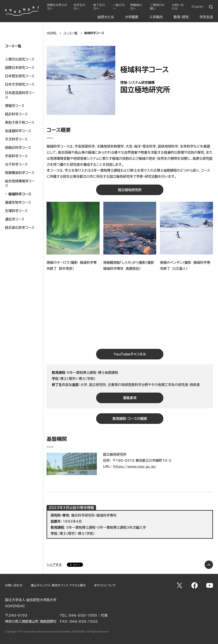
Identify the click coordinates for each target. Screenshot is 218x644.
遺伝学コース (15, 219)
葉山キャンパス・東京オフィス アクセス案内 (58, 585)
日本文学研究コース (20, 84)
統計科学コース (16, 114)
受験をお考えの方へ (57, 7)
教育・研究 (181, 17)
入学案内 (156, 17)
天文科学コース (16, 139)
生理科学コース (16, 211)
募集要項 (130, 398)
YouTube (210, 585)
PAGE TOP (209, 565)
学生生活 (206, 17)
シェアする (54, 565)
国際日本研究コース (20, 68)
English (197, 7)
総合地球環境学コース (20, 183)
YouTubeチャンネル (130, 354)
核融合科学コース (18, 148)
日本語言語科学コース (20, 95)
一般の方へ (119, 7)
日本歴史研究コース (20, 76)
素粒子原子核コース (20, 122)
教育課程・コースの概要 (130, 419)
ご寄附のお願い (157, 7)
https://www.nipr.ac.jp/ (135, 467)
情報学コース (15, 106)
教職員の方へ (136, 7)
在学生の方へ (79, 7)
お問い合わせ (178, 7)
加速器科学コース (18, 131)
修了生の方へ (99, 7)
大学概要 (132, 17)
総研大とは (106, 17)
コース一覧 (13, 46)
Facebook (195, 585)
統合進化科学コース (20, 228)
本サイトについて (105, 585)
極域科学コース (20, 194)
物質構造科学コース (20, 173)
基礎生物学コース (18, 202)
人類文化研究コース (20, 59)
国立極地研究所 (130, 190)
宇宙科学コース (16, 156)
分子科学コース (16, 164)
